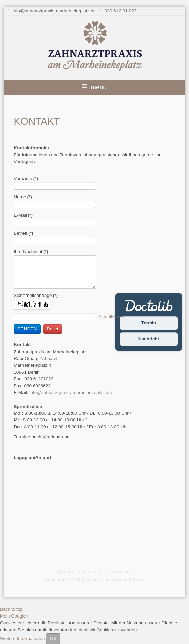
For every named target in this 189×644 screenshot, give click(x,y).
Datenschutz (120, 571)
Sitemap (64, 571)
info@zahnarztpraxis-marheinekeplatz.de (54, 11)
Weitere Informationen (22, 638)
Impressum (90, 571)
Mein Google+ (14, 616)
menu (94, 87)
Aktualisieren (111, 317)
